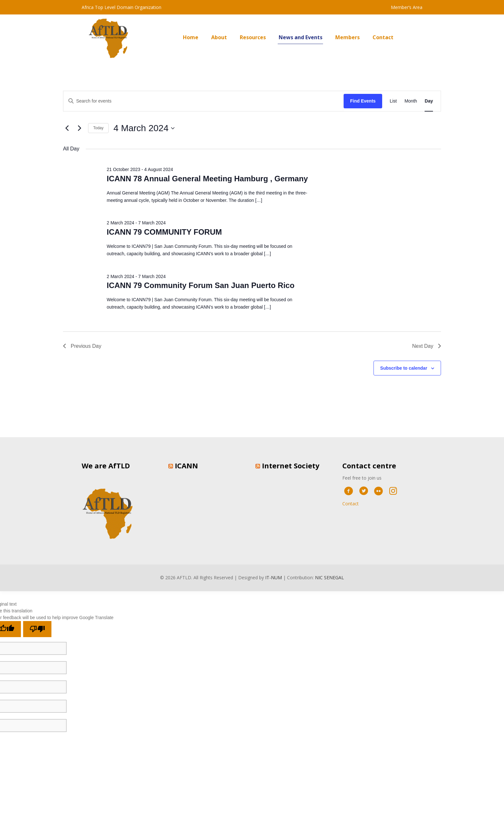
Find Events (363, 101)
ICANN (186, 465)
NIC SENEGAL (329, 577)
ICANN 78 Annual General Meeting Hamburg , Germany (207, 179)
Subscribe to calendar (404, 368)
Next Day (427, 346)
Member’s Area (407, 7)
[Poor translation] (37, 629)
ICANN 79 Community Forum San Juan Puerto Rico (201, 285)
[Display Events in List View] (393, 101)
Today (98, 128)
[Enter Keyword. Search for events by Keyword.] (203, 101)
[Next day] (79, 128)
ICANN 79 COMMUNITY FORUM (164, 232)
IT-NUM (274, 577)
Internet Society (291, 465)
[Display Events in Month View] (411, 101)
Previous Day (82, 346)
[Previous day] (67, 128)
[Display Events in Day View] (429, 101)
